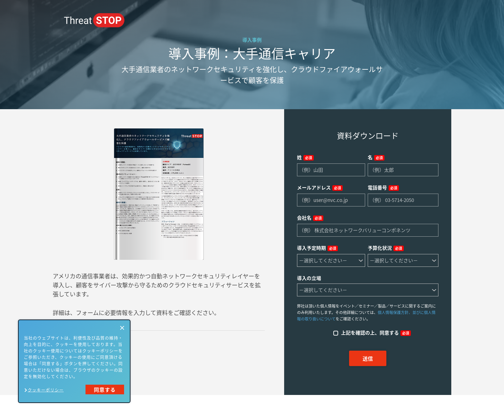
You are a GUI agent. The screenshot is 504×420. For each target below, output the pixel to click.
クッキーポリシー (46, 390)
